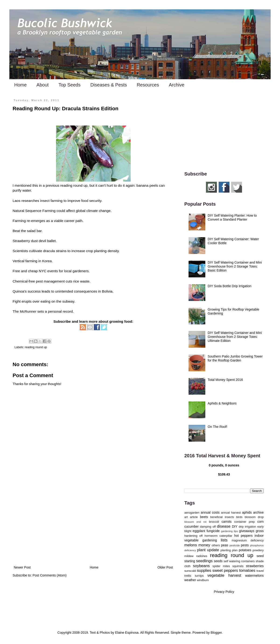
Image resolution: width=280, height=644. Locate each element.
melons (191, 545)
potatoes (245, 550)
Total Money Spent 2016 (225, 380)
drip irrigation (247, 527)
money (204, 545)
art (186, 517)
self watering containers (239, 561)
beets (204, 517)
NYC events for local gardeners (64, 271)
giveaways (247, 531)
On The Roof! (217, 427)
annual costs (210, 512)
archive (258, 512)
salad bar (34, 231)
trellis (188, 576)
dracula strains (55, 251)
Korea (47, 261)
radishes (202, 556)
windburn (203, 580)
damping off (208, 527)
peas (225, 545)
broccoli (214, 522)
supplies (204, 571)
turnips (199, 576)
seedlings (204, 561)
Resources (148, 85)
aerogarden (192, 513)
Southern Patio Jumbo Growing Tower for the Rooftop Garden (235, 358)
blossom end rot (195, 522)
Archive (177, 85)
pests (245, 545)
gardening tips (229, 531)
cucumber (191, 526)
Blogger (216, 633)
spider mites (221, 566)
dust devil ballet (43, 241)
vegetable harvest (224, 575)
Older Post (165, 567)
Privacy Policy (224, 592)
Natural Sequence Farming (34, 211)
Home (20, 85)
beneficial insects (222, 517)
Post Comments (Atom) (50, 575)
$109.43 (224, 474)
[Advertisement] (93, 526)
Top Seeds (70, 85)
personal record (60, 311)
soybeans (201, 566)
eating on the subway (57, 301)
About (42, 85)
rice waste (81, 281)
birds (239, 517)
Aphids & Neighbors (222, 403)
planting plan (229, 550)
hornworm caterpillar (218, 536)
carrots (227, 522)
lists (224, 540)
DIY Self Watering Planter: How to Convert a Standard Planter (232, 217)
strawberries (255, 566)
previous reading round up (67, 185)
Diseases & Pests (109, 85)
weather (190, 580)
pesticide (234, 545)
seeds (218, 561)
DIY (235, 526)
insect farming (51, 201)
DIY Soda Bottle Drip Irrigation (229, 286)
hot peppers (243, 536)
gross (260, 531)
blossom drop (254, 517)
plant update (208, 550)
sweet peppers (225, 571)
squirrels (238, 566)
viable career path (68, 221)
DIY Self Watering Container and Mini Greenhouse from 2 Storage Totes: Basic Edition (235, 266)
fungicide (213, 531)
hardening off (193, 536)
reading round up (36, 347)
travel (260, 571)
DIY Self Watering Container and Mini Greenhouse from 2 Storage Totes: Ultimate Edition (235, 337)
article (194, 517)
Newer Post (22, 567)
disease (224, 526)
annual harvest (231, 513)
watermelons (254, 576)
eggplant (199, 531)
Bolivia (107, 291)
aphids (247, 512)
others (216, 545)
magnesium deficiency (248, 540)
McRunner (28, 311)
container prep (245, 522)
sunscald (190, 571)
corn (261, 522)
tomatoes (247, 571)
